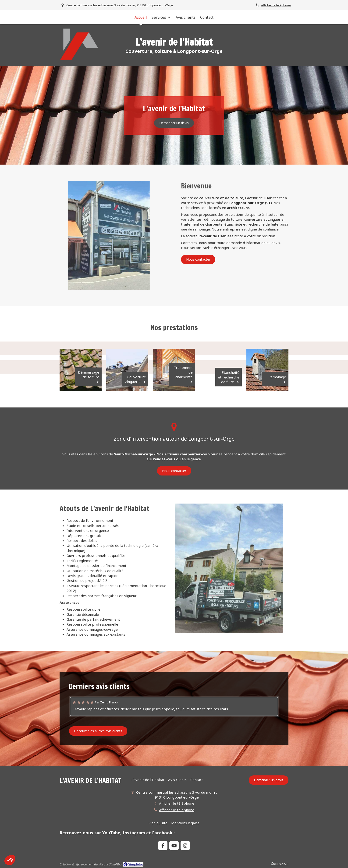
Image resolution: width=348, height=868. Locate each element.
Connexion (280, 863)
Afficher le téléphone (276, 5)
